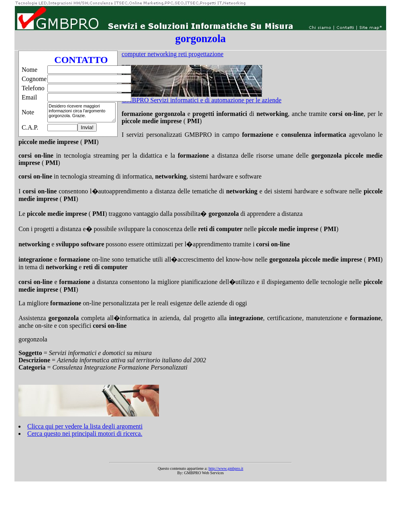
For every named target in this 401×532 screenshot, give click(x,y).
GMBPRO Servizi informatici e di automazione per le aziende (202, 100)
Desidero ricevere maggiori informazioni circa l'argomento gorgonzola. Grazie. (81, 112)
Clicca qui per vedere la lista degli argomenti (85, 426)
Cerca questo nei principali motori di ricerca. (85, 434)
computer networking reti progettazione (173, 54)
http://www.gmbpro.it (226, 468)
